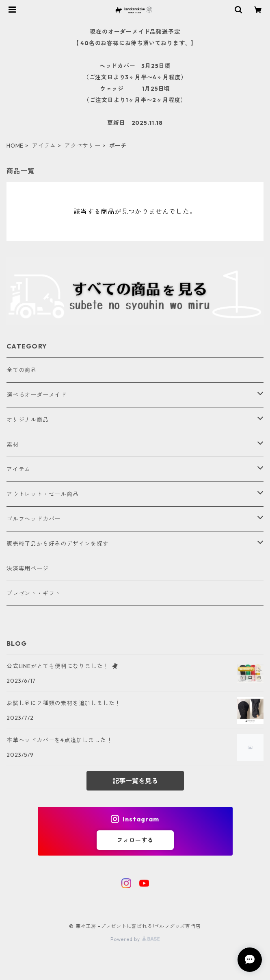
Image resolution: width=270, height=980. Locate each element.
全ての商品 (22, 370)
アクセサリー (83, 146)
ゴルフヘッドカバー (33, 519)
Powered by (135, 939)
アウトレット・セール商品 (43, 494)
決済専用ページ (28, 568)
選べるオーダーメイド (37, 395)
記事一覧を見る (135, 781)
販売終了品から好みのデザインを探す (58, 544)
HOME (15, 146)
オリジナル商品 (28, 420)
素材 (13, 444)
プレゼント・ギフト (33, 593)
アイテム (44, 146)
